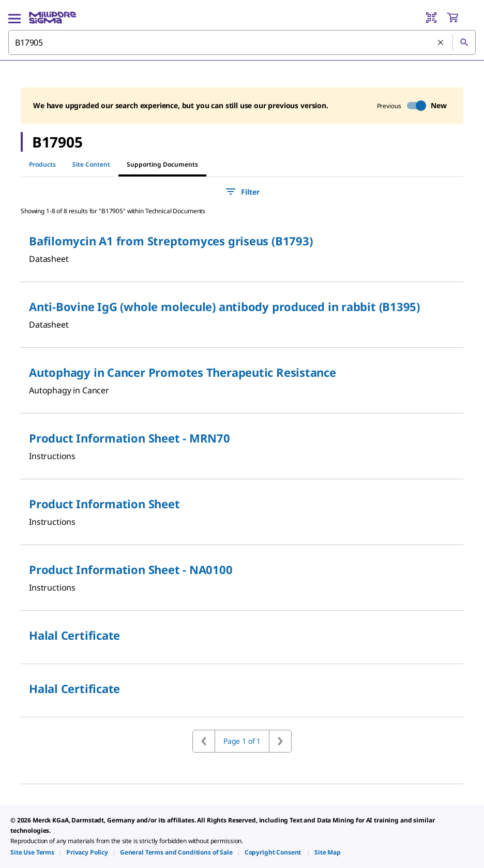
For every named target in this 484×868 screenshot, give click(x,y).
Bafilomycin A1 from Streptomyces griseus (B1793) (171, 241)
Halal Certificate (74, 635)
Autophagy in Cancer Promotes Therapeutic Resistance (183, 372)
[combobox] (242, 42)
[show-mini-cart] (461, 18)
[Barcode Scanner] (431, 18)
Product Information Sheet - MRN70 (130, 438)
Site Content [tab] (91, 164)
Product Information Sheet (104, 504)
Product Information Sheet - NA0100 (131, 569)
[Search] (464, 42)
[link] (32, 852)
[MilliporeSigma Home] (52, 18)
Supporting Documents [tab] (162, 164)
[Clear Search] (441, 43)
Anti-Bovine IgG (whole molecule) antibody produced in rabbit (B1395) (224, 306)
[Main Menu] (14, 18)
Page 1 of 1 (242, 741)
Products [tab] (42, 164)
